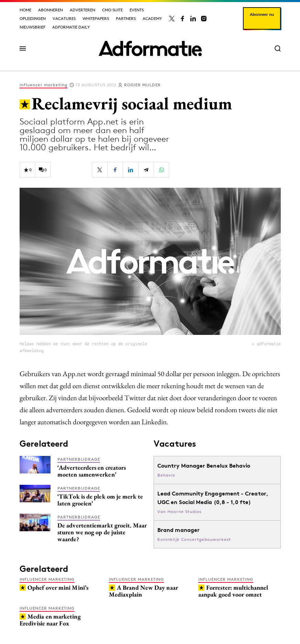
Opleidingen (33, 18)
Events (137, 10)
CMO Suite (112, 10)
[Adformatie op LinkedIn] (193, 19)
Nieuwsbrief (32, 27)
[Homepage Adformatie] (150, 48)
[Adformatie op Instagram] (204, 19)
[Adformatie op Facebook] (182, 19)
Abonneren (51, 10)
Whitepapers (96, 18)
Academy (152, 18)
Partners (126, 18)
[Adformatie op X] (172, 19)
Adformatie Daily (71, 27)
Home (25, 10)
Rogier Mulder (142, 85)
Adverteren (82, 10)
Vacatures (64, 18)
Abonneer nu (262, 14)
